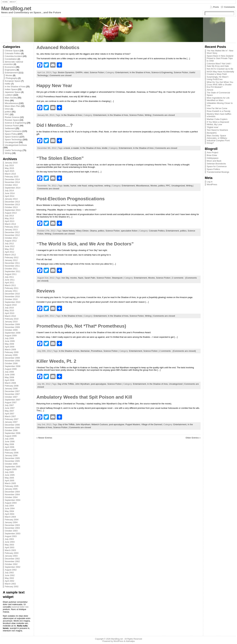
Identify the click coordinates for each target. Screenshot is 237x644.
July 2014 (9, 191)
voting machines (96, 186)
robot (86, 72)
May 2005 (9, 478)
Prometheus (97, 351)
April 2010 (10, 313)
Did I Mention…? (55, 125)
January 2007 (11, 422)
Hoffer (8, 84)
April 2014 (10, 196)
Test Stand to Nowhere (217, 130)
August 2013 (11, 213)
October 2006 (11, 430)
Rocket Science (12, 117)
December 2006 (12, 425)
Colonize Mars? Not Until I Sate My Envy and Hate (219, 65)
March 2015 (10, 174)
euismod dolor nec (20, 607)
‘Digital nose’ (213, 127)
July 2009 (9, 338)
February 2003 (12, 553)
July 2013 (9, 216)
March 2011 (10, 285)
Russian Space (12, 120)
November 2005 (12, 461)
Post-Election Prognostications (70, 199)
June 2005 (10, 475)
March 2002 (10, 584)
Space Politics (213, 169)
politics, (162, 186)
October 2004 (11, 497)
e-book (67, 148)
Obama (93, 231)
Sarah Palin (90, 278)
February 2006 (12, 453)
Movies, (154, 186)
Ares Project (213, 152)
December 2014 (12, 179)
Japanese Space (13, 92)
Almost (210, 90)
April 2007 (10, 414)
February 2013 (12, 227)
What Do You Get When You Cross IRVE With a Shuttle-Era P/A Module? (220, 85)
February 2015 (12, 177)
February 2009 (12, 352)
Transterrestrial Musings (218, 172)
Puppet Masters (133, 424)
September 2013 (13, 210)
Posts (216, 7)
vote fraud (82, 186)
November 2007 (12, 394)
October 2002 (11, 564)
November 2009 (12, 327)
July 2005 (9, 472)
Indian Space (11, 89)
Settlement (10, 128)
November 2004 (12, 494)
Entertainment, (123, 72)
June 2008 (10, 375)
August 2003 (11, 536)
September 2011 (13, 271)
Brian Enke (212, 155)
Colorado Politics (13, 53)
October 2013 (11, 207)
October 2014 (11, 185)
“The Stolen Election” (60, 158)
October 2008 (11, 363)
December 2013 (12, 202)
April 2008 (10, 380)
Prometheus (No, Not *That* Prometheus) (81, 326)
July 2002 (9, 573)
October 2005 (11, 464)
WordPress (212, 184)
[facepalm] (212, 133)
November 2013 (12, 204)
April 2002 (10, 581)
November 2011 (12, 266)
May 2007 (9, 411)
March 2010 (10, 316)
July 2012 (9, 244)
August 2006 (11, 436)
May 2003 (9, 545)
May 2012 (9, 249)
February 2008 (12, 386)
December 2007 (12, 391)
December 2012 (12, 232)
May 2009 (9, 344)
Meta (7, 100)
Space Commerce (13, 131)
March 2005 (10, 483)
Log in (210, 182)
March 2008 (10, 383)
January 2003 (11, 556)
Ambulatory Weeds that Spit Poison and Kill (84, 397)
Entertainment (11, 73)
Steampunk (117, 278)
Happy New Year (54, 86)
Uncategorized (12, 142)
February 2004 (12, 520)
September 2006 (13, 433)
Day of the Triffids (66, 384)
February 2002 (12, 587)
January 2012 (11, 260)
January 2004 (11, 522)
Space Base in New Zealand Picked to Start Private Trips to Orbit (220, 58)
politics (8, 112)
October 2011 (11, 269)
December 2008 (12, 358)
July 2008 (9, 372)
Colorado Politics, (157, 231)
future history (69, 231)
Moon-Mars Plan (12, 106)
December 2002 (12, 559)
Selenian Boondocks (216, 164)
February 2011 (12, 288)
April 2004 (10, 514)
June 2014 (10, 193)
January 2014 (11, 199)
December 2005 (12, 458)
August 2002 (11, 570)
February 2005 (12, 486)
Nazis (81, 278)
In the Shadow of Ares (15, 87)
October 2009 (11, 330)
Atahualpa (130, 641)
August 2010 (11, 305)
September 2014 (13, 188)
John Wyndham (82, 384)
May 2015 (9, 168)
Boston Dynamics (66, 72)
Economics (10, 67)
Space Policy (11, 134)
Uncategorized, (179, 186)
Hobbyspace (213, 158)
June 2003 (10, 542)
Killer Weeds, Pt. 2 (56, 361)
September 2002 (13, 567)
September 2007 (13, 400)
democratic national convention (13, 63)
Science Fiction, (182, 72)
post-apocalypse (99, 384)
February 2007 (12, 419)
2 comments (178, 278)
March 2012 (10, 255)
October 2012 (11, 238)
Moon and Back (214, 161)
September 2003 (13, 534)
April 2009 (10, 347)
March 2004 (10, 517)
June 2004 (10, 508)
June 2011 (10, 280)
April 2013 (10, 221)
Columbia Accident (13, 56)
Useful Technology (13, 150)
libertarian (85, 351)
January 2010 (11, 322)
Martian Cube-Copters (217, 119)
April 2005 (10, 481)
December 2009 (12, 324)
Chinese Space (12, 51)
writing (107, 186)
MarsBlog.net (16, 8)
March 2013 (10, 224)
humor (73, 186)
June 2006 (10, 441)
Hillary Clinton (82, 231)
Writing (8, 153)
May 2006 (9, 444)
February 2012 (12, 257)
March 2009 (10, 349)
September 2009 (13, 333)
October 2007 (11, 397)
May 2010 (9, 310)
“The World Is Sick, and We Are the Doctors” (85, 244)
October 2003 (11, 531)
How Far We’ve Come (217, 108)
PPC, (169, 186)
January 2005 (11, 489)
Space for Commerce (217, 166)
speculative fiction (129, 231)
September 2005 (13, 467)
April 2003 (10, 547)
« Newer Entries (44, 438)
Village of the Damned (152, 424)
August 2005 (11, 469)
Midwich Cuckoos (100, 424)
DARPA (79, 72)
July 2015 (9, 165)
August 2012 (11, 241)
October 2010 (11, 299)
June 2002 (10, 575)
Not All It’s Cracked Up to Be (220, 69)
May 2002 (9, 578)
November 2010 (12, 296)
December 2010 (12, 294)
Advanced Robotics (58, 47)
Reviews (46, 291)
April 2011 (10, 283)
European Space (13, 81)
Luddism (9, 95)
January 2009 (11, 355)
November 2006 (12, 428)
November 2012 (12, 235)
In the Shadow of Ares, (140, 72)
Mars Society (11, 98)
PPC (7, 114)
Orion (7, 109)
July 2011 (9, 277)
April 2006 (10, 447)
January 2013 (11, 230)
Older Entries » (193, 438)
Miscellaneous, (143, 186)
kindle (105, 148)
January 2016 (11, 163)
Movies (9, 75)
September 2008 (13, 366)
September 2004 (13, 500)
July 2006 (9, 439)
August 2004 (11, 503)
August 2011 (11, 274)
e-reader (75, 148)
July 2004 (9, 506)
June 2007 (10, 408)
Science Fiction (12, 126)
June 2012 (10, 246)
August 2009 (11, 336)
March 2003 (10, 550)
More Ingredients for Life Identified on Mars (218, 99)
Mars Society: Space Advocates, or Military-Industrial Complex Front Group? (218, 139)
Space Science (12, 137)
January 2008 (11, 389)
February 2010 (12, 319)
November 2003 (12, 528)
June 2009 (10, 341)
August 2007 (11, 402)
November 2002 (12, 561)
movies (74, 278)
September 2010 (13, 302)
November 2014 (12, 182)
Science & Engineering (15, 123)
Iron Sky (65, 278)
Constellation (11, 59)
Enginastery (10, 70)
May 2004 (9, 511)
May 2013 (9, 218)
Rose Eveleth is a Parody (219, 111)
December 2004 (12, 492)
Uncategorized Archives (16, 145)
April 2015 (10, 171)
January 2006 (11, 455)
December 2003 (12, 525)
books (66, 186)
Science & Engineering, (163, 72)
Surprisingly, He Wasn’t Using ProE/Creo (218, 78)
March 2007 (10, 416)
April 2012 (10, 252)
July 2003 (9, 539)
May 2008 (9, 377)
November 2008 (12, 361)
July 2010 (9, 308)
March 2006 (10, 450)
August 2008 (11, 369)
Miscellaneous (11, 103)
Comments (230, 7)
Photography (12, 78)
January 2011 (11, 291)
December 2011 (12, 263)
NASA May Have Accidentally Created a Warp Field (220, 73)
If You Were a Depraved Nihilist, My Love (218, 123)
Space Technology (13, 140)
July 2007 (9, 405)
